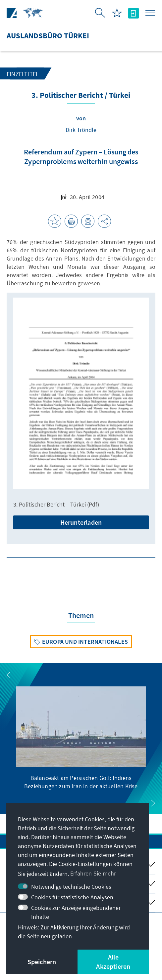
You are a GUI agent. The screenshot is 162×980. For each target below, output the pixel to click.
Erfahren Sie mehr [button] (93, 873)
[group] (81, 738)
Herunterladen (81, 522)
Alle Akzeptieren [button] (113, 962)
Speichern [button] (42, 962)
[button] (9, 675)
